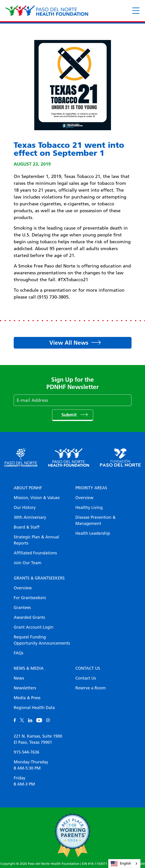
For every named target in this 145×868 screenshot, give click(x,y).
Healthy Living (89, 508)
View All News (69, 343)
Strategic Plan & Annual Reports (36, 540)
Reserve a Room (91, 688)
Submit (70, 415)
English (121, 864)
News (19, 678)
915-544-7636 (26, 752)
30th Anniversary (30, 517)
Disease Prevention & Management (95, 520)
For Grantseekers (30, 598)
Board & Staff (27, 527)
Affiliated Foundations (35, 553)
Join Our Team (28, 563)
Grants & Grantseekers (39, 578)
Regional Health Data (34, 708)
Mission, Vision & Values (37, 498)
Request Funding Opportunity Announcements (42, 640)
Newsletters (25, 688)
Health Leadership (93, 533)
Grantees (22, 608)
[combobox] (124, 864)
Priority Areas (91, 488)
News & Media (29, 668)
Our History (25, 508)
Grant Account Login (34, 627)
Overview (84, 498)
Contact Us (88, 668)
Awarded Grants (29, 617)
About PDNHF (28, 488)
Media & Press (27, 698)
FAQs (18, 653)
